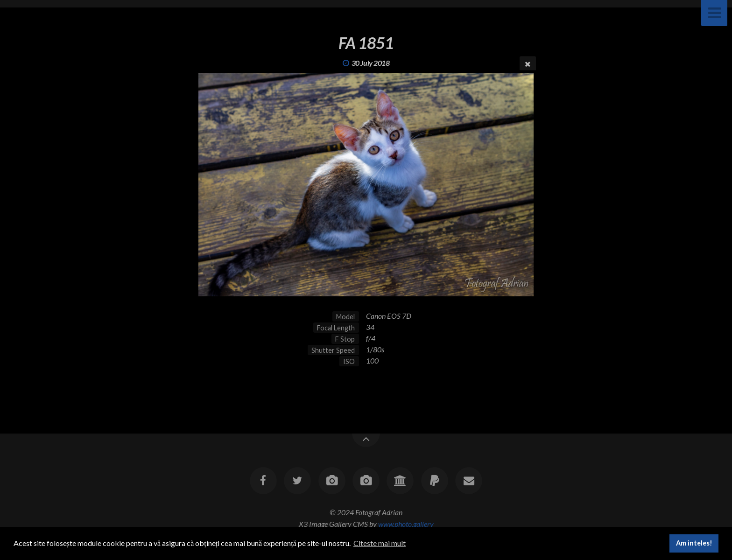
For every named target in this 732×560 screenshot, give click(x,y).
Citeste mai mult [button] (380, 543)
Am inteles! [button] (694, 543)
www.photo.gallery (406, 524)
